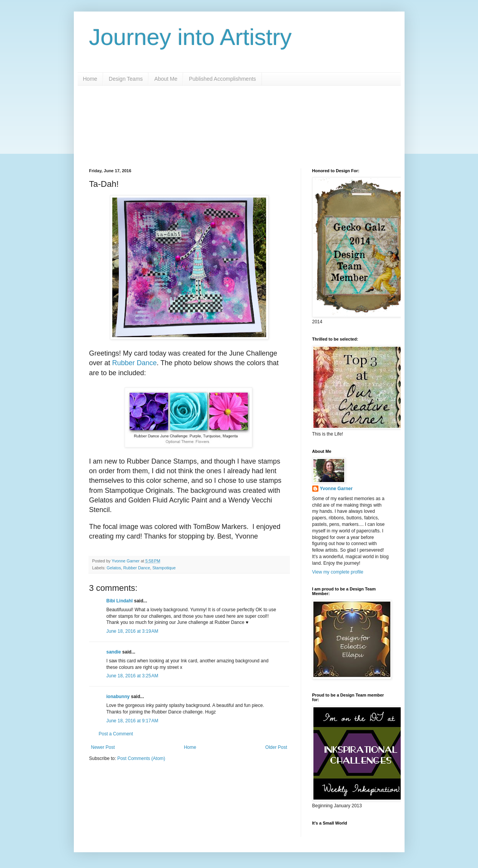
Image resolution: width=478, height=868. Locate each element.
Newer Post (103, 747)
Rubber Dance (135, 363)
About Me (166, 79)
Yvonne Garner (336, 489)
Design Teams (126, 79)
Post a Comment (116, 734)
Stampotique (164, 568)
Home (90, 79)
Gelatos (114, 568)
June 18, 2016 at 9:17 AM (132, 721)
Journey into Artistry (191, 37)
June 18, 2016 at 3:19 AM (132, 631)
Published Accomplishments (222, 79)
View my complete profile (338, 572)
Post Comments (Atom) (141, 758)
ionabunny (118, 697)
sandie (114, 652)
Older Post (276, 747)
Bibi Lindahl (120, 601)
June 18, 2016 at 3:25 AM (132, 676)
